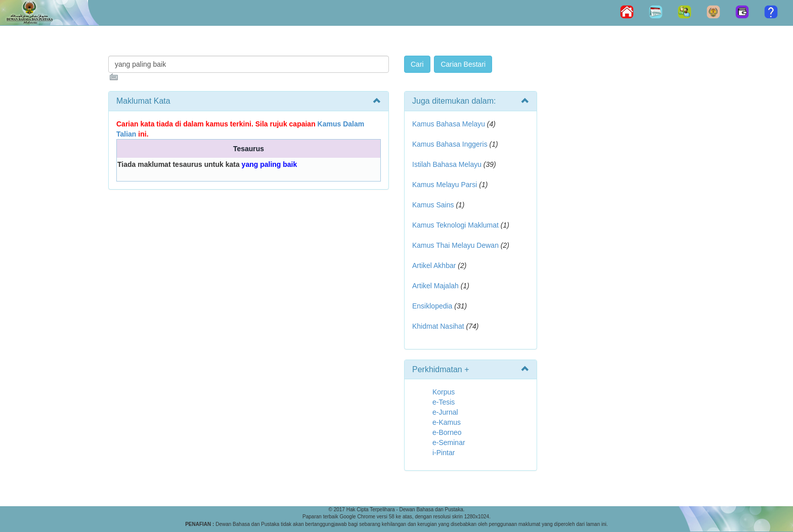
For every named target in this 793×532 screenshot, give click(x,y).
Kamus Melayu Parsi (445, 185)
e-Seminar (449, 442)
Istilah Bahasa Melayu (447, 164)
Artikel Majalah (435, 286)
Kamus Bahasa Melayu (450, 124)
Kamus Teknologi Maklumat (455, 225)
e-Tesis (444, 402)
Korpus (444, 392)
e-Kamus (447, 422)
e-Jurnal (445, 412)
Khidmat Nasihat (438, 326)
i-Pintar (444, 453)
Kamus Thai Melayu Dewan (455, 245)
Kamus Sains (433, 205)
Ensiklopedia (432, 306)
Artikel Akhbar (434, 265)
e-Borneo (447, 432)
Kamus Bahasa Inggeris (450, 144)
